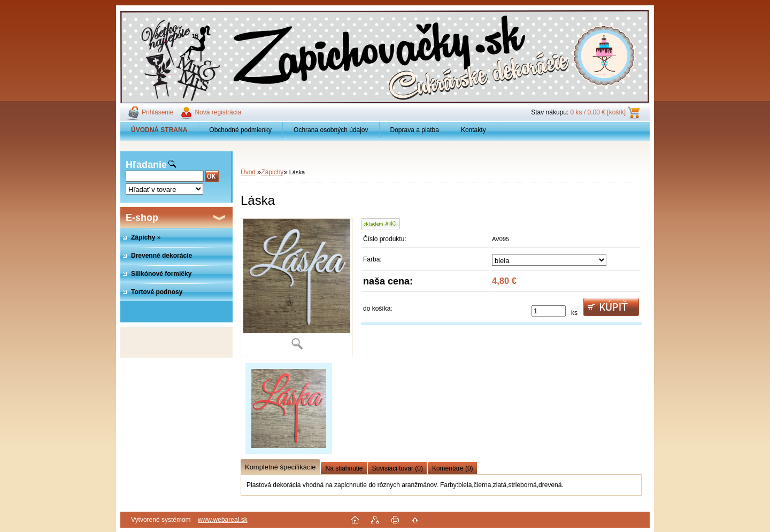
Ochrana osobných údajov (331, 130)
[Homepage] (159, 130)
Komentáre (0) (453, 468)
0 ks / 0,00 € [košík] (598, 112)
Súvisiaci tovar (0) (398, 468)
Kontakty (473, 130)
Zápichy (272, 172)
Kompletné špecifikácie (280, 467)
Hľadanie (146, 165)
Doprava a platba (415, 130)
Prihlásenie (157, 112)
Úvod (248, 172)
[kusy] (549, 311)
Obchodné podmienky (240, 130)
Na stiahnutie (344, 468)
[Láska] (297, 287)
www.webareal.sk (223, 520)
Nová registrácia (218, 112)
